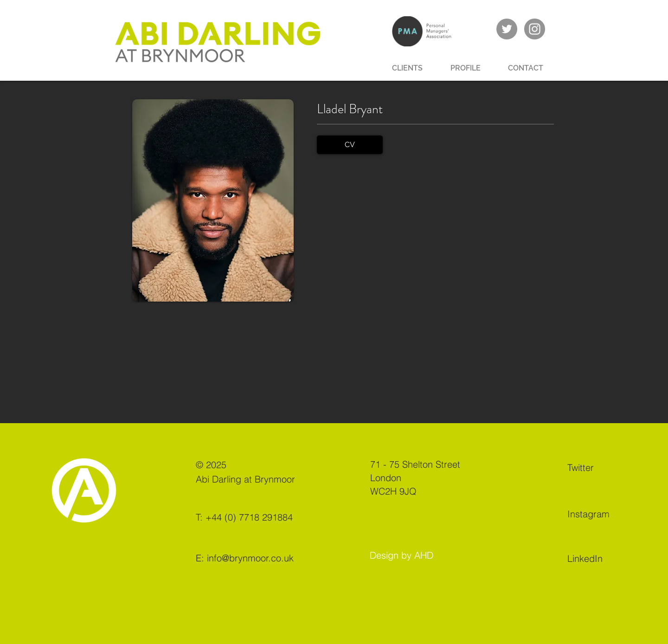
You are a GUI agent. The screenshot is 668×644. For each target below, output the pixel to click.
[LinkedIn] (600, 558)
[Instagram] (600, 514)
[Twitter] (600, 467)
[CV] (350, 145)
